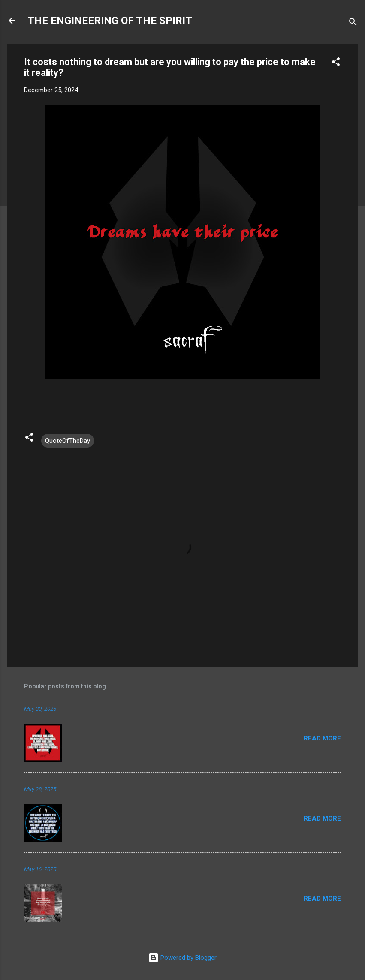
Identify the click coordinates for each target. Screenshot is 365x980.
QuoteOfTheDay (68, 441)
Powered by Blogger (182, 958)
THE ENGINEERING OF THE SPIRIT (110, 21)
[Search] (353, 23)
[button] (336, 63)
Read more (322, 738)
